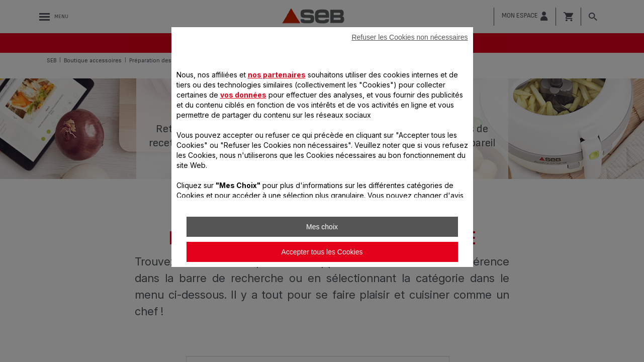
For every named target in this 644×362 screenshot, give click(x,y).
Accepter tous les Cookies (322, 252)
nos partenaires (277, 75)
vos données (243, 95)
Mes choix (322, 227)
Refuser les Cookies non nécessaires (409, 37)
